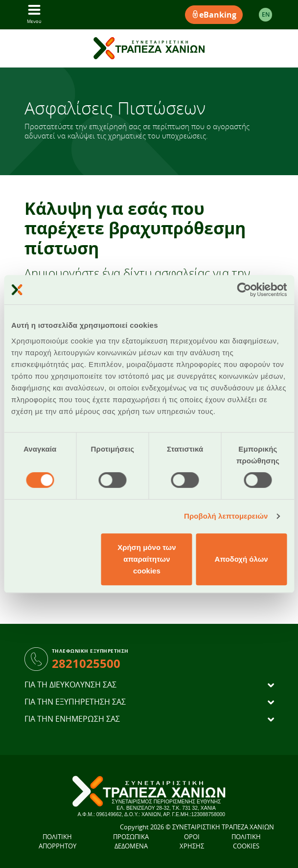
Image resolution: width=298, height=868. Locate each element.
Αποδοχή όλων (241, 559)
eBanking (214, 15)
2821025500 (86, 663)
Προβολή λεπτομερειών (226, 516)
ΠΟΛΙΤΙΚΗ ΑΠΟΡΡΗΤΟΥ (57, 842)
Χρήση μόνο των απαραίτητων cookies (147, 559)
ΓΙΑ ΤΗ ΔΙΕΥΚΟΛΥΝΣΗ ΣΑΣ (70, 685)
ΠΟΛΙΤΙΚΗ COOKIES (246, 842)
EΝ (266, 14)
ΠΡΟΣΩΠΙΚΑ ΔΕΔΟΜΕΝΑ (131, 842)
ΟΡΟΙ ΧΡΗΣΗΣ (192, 842)
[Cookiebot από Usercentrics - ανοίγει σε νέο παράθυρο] (244, 290)
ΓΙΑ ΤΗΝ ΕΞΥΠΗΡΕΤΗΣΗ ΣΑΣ (75, 702)
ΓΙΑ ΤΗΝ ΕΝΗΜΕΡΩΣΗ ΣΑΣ (72, 719)
